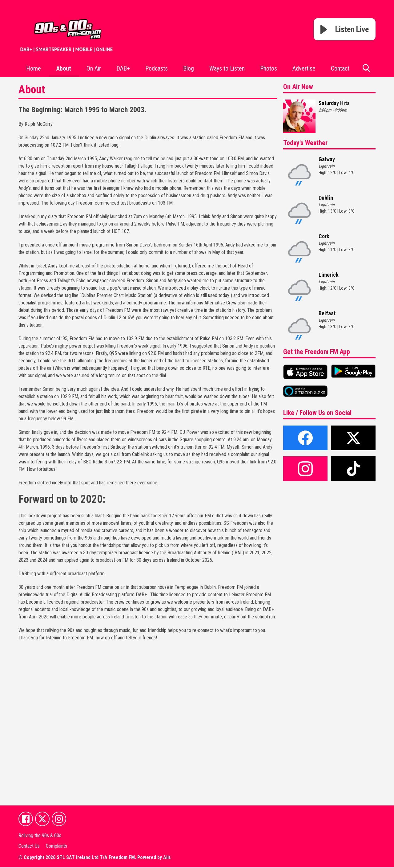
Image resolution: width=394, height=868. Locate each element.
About (64, 68)
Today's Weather (305, 143)
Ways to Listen (227, 68)
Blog (189, 68)
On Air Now (298, 87)
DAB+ (123, 68)
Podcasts (157, 68)
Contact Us (29, 847)
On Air (94, 68)
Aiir (167, 858)
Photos (269, 68)
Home (34, 68)
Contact (340, 68)
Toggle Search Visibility (366, 71)
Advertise (304, 68)
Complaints (56, 847)
